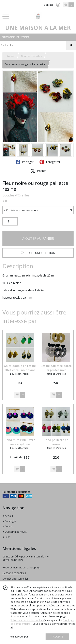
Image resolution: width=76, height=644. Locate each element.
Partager (25, 162)
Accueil (11, 56)
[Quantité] (10, 221)
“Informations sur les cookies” (28, 620)
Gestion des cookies (14, 573)
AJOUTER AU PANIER (38, 239)
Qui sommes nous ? (15, 532)
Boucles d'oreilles (31, 56)
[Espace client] (58, 5)
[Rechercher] (71, 45)
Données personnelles (15, 579)
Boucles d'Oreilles (16, 195)
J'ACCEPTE (57, 637)
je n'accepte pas (19, 637)
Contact (48, 5)
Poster (38, 171)
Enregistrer (50, 162)
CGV (6, 537)
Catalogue (9, 521)
